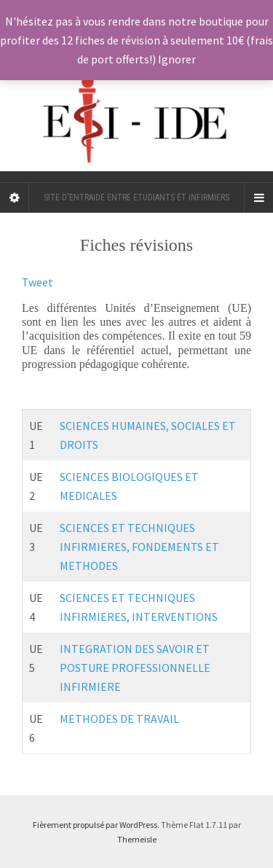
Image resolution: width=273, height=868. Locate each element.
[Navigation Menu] (258, 198)
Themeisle (137, 839)
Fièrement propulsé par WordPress (95, 825)
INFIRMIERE (90, 687)
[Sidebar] (15, 198)
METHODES (89, 566)
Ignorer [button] (177, 59)
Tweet (37, 282)
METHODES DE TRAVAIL (120, 719)
